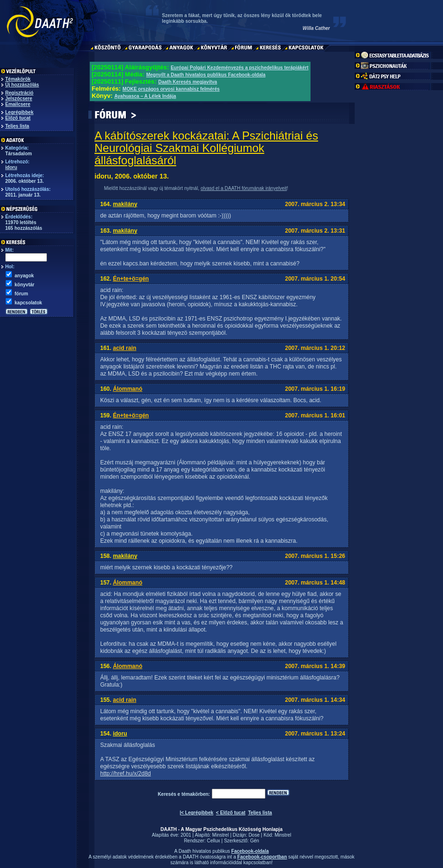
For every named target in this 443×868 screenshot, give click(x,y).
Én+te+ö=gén (131, 279)
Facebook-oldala (250, 851)
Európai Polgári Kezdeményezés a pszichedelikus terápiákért (239, 68)
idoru (11, 167)
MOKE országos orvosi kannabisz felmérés (171, 89)
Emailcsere (18, 104)
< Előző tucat (231, 813)
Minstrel (221, 835)
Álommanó (128, 389)
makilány (125, 204)
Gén (255, 841)
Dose (254, 835)
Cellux (214, 841)
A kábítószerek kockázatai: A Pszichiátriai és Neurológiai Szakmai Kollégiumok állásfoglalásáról (206, 148)
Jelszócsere (19, 99)
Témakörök (18, 79)
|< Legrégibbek (196, 813)
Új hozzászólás (22, 85)
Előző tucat (18, 118)
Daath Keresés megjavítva (188, 82)
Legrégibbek (19, 112)
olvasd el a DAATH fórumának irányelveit (244, 188)
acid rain (125, 348)
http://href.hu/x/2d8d (126, 774)
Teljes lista (17, 126)
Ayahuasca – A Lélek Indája (145, 96)
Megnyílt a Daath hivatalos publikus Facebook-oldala (206, 75)
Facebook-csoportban (262, 857)
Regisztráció (19, 93)
